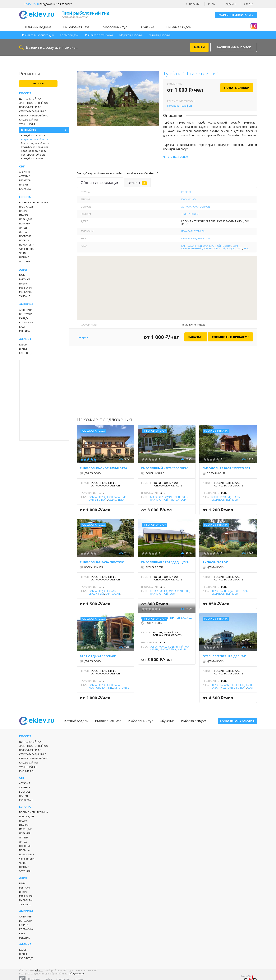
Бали (22, 275)
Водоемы (230, 4)
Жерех (102, 497)
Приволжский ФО (30, 107)
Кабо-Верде (26, 353)
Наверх (81, 337)
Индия (23, 284)
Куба (22, 327)
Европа (25, 197)
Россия (25, 93)
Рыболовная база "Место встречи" (228, 468)
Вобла (93, 497)
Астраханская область (35, 139)
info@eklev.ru (76, 976)
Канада (24, 318)
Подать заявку (237, 88)
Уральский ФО (28, 124)
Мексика (24, 331)
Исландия (26, 219)
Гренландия (27, 207)
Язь (246, 249)
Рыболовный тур (115, 27)
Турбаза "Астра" (216, 562)
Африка (25, 339)
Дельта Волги (190, 214)
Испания (25, 224)
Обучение (147, 27)
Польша (24, 240)
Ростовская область (33, 155)
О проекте (193, 4)
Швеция (24, 257)
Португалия (27, 245)
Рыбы (212, 4)
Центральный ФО (30, 99)
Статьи (248, 4)
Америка (26, 304)
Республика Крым (32, 158)
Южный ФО (29, 130)
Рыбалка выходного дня (38, 35)
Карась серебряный (102, 592)
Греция (23, 211)
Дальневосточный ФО (34, 103)
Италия (24, 215)
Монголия (26, 288)
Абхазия (25, 172)
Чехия (23, 253)
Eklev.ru (39, 973)
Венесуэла (26, 314)
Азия (23, 270)
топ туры (38, 84)
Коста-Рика (26, 323)
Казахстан (26, 189)
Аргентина (26, 310)
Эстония (25, 262)
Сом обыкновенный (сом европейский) (210, 247)
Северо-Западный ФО (33, 111)
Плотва (227, 246)
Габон (23, 345)
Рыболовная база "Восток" (102, 562)
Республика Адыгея (33, 135)
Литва (23, 232)
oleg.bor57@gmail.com (196, 239)
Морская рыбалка (131, 35)
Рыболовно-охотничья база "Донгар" (105, 468)
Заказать (196, 337)
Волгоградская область (35, 143)
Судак (231, 249)
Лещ (199, 246)
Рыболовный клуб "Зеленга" (165, 468)
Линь (185, 497)
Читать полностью (175, 157)
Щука (239, 249)
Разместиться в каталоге (236, 15)
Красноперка (97, 688)
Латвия (24, 228)
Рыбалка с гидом (179, 27)
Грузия (23, 185)
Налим (182, 649)
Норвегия (25, 236)
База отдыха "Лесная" (98, 656)
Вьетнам (25, 279)
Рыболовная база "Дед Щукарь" (167, 562)
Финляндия (27, 249)
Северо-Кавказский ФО (34, 116)
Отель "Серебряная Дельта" (225, 656)
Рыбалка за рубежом (99, 35)
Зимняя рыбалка (160, 35)
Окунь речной (212, 246)
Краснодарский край (34, 151)
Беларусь (25, 180)
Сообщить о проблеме (230, 337)
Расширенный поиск (234, 47)
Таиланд (25, 296)
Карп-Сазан (189, 246)
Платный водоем (38, 27)
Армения (25, 176)
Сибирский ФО (29, 120)
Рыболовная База (76, 27)
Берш (215, 497)
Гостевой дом (69, 35)
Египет (23, 349)
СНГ (22, 166)
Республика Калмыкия (35, 147)
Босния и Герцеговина (34, 202)
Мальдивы (26, 292)
